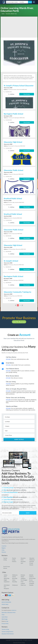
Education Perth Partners (8, 634)
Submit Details (19, 439)
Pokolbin (31, 585)
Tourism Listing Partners (14, 560)
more (21, 305)
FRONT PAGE (5, 604)
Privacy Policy (5, 623)
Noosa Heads (32, 578)
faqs (7, 621)
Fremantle (32, 583)
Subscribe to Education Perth (9, 612)
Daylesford (7, 582)
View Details (27, 94)
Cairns (14, 580)
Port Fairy (32, 582)
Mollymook (15, 585)
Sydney (6, 575)
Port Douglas (24, 580)
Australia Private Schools (32, 563)
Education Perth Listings (19, 643)
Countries (4, 546)
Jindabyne (23, 578)
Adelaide (31, 575)
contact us (14, 610)
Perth (5, 577)
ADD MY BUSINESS (6, 602)
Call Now (11, 94)
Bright (5, 580)
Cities (3, 550)
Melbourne (15, 575)
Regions (4, 548)
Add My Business (19, 322)
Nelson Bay (7, 578)
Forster (31, 580)
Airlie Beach (7, 585)
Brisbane (23, 575)
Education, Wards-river (11, 14)
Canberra (31, 577)
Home (3, 14)
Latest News (5, 617)
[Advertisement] (19, 27)
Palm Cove (23, 585)
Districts (4, 552)
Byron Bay (15, 578)
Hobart (22, 577)
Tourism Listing (5, 629)
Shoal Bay (15, 582)
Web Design (5, 619)
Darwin (14, 577)
